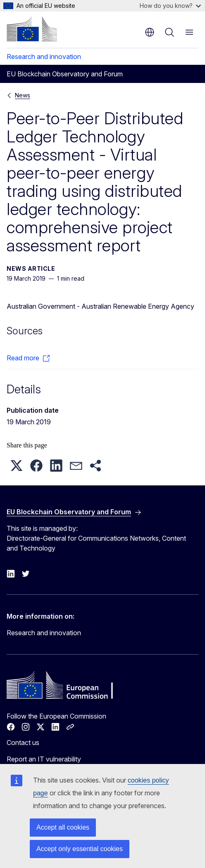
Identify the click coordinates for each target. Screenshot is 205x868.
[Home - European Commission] (32, 29)
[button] (17, 466)
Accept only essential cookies (80, 849)
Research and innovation (44, 57)
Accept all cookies (63, 827)
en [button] (150, 32)
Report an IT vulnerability (44, 759)
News (23, 95)
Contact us (23, 743)
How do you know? (170, 6)
